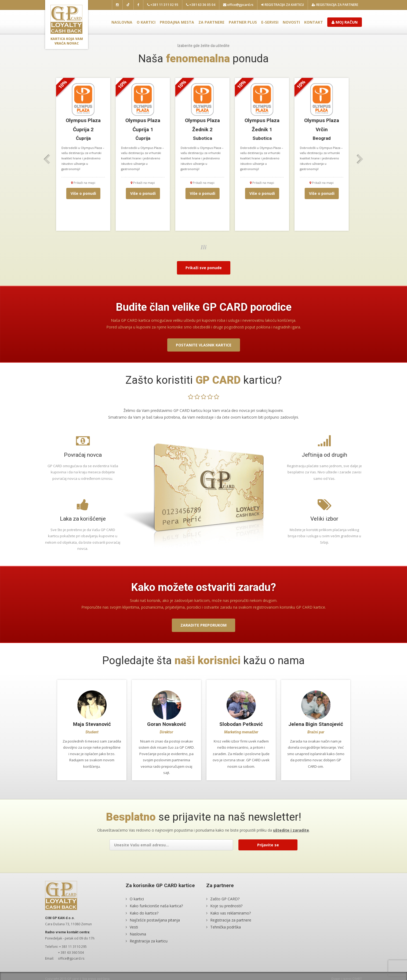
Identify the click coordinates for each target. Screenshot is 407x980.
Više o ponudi (84, 193)
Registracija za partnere (335, 5)
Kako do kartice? (144, 919)
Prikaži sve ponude (204, 268)
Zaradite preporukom (203, 625)
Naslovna (122, 22)
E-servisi (270, 22)
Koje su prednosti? (226, 912)
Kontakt (314, 22)
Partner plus (243, 22)
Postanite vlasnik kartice (204, 345)
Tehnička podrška (226, 933)
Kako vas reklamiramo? (230, 919)
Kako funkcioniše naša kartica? (156, 912)
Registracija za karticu (283, 5)
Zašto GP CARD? (225, 905)
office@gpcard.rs (238, 5)
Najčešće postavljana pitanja (155, 926)
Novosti (291, 22)
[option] (84, 154)
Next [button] (360, 159)
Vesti (134, 933)
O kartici (146, 22)
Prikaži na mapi (84, 183)
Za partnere (211, 22)
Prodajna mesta (177, 22)
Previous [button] (47, 159)
